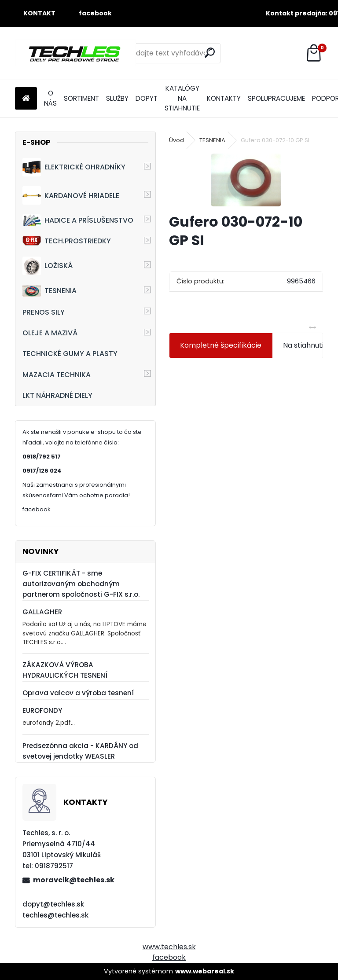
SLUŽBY (117, 98)
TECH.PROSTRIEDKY (67, 241)
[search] (210, 53)
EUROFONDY (42, 710)
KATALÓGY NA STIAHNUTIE (182, 98)
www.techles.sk (169, 947)
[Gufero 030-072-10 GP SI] (246, 180)
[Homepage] (26, 99)
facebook (37, 509)
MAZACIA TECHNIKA (57, 375)
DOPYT (147, 98)
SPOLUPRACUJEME (276, 98)
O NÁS (50, 98)
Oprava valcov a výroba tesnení (78, 693)
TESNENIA (50, 291)
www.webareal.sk (205, 971)
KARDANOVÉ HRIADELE (71, 195)
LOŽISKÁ (48, 266)
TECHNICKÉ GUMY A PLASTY (70, 354)
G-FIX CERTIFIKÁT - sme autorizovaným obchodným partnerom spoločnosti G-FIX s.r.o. (81, 584)
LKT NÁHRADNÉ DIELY (57, 395)
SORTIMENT (81, 98)
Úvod (176, 140)
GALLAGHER (42, 612)
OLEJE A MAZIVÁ (50, 333)
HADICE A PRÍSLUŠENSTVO (78, 220)
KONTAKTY (224, 98)
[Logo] (75, 53)
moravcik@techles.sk (74, 880)
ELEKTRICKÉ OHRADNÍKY (74, 167)
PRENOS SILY (44, 312)
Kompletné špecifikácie (221, 345)
